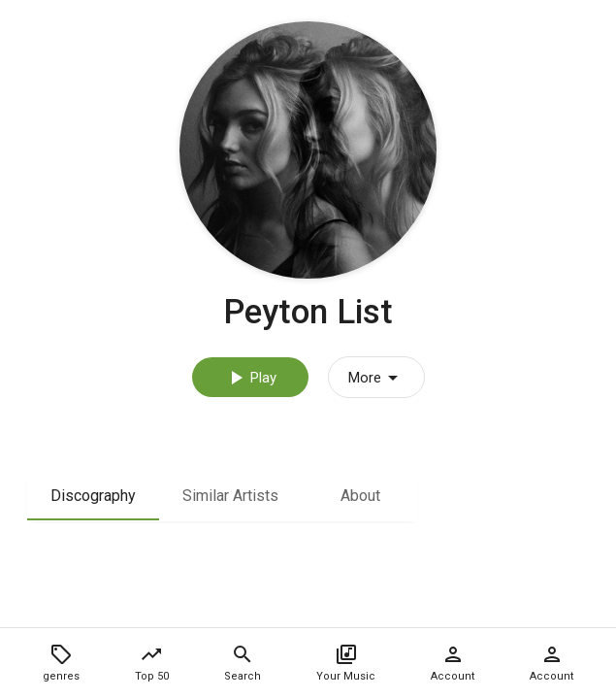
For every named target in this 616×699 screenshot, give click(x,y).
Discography (93, 496)
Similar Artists (230, 496)
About (360, 496)
